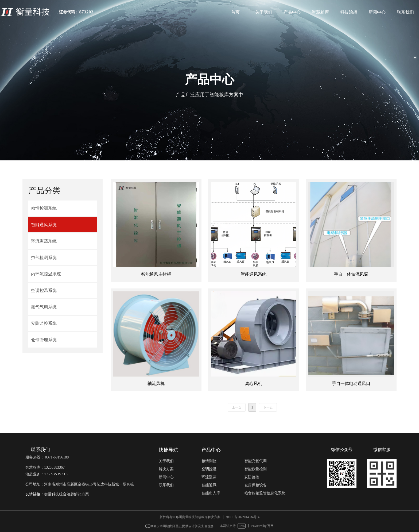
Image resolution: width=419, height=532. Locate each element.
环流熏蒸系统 (44, 241)
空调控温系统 (44, 290)
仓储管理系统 (44, 340)
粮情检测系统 (44, 208)
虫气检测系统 (44, 258)
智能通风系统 (44, 225)
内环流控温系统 (46, 274)
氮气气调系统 (44, 307)
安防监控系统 (44, 323)
